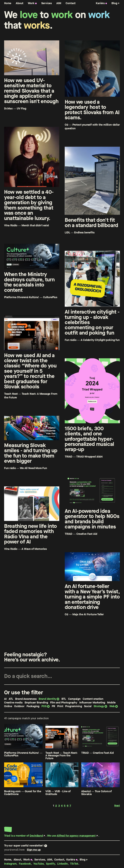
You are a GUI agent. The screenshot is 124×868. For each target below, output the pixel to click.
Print (60, 706)
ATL (11, 699)
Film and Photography (64, 702)
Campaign (74, 699)
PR (53, 706)
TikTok (74, 864)
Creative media (13, 702)
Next (117, 806)
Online (8, 706)
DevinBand (36, 836)
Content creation (93, 699)
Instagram (10, 864)
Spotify (50, 864)
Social (88, 706)
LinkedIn (63, 864)
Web (112, 706)
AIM (59, 3)
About (20, 3)
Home (8, 3)
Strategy (99, 706)
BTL (64, 699)
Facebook (25, 864)
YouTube (39, 864)
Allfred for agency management (76, 836)
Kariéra (100, 3)
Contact (71, 3)
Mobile (111, 702)
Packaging (33, 706)
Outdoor (19, 706)
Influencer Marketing (92, 702)
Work (31, 3)
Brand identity (47, 699)
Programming (74, 706)
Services (47, 3)
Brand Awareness (26, 699)
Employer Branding (36, 702)
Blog (114, 3)
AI (5, 699)
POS (44, 706)
